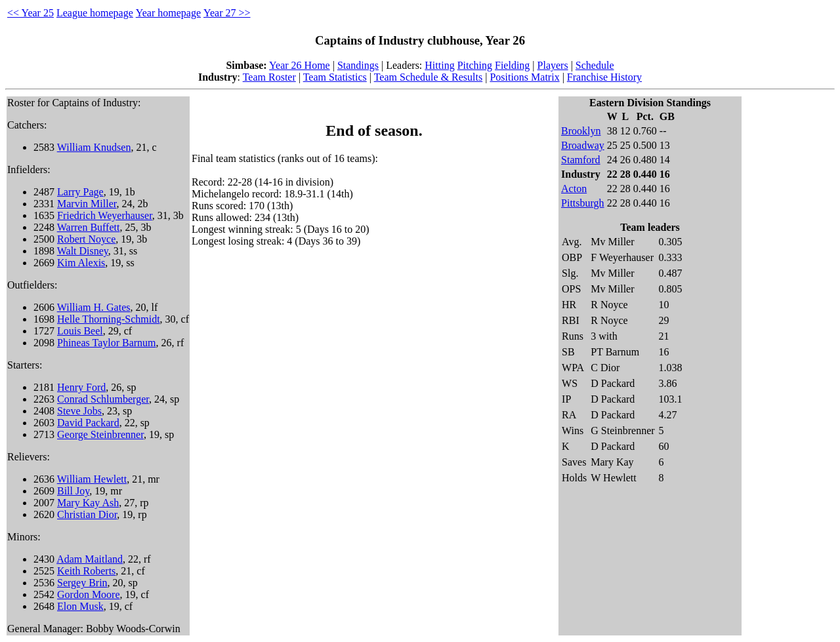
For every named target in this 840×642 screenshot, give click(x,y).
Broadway (583, 145)
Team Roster (269, 77)
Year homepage (168, 13)
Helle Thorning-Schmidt (109, 319)
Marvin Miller (87, 204)
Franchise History (604, 77)
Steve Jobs (79, 411)
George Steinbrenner (100, 434)
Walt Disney (83, 251)
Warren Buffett (89, 227)
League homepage (95, 13)
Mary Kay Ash (88, 503)
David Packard (88, 423)
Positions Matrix (524, 77)
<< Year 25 (31, 13)
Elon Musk (80, 606)
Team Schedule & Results (429, 77)
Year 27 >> (227, 13)
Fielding (512, 65)
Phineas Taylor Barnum (107, 343)
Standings (358, 65)
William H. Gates (94, 307)
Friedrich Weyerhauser (105, 215)
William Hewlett (92, 479)
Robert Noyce (86, 239)
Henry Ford (81, 387)
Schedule (595, 65)
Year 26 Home (300, 65)
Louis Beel (80, 331)
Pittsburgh (583, 203)
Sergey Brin (82, 583)
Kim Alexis (81, 263)
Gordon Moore (89, 594)
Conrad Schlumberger (103, 399)
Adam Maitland (90, 559)
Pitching (475, 65)
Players (553, 65)
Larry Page (80, 192)
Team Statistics (335, 77)
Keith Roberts (86, 571)
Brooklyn (581, 131)
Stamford (581, 160)
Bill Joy (73, 491)
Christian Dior (87, 514)
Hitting (439, 65)
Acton (574, 189)
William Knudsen (94, 147)
